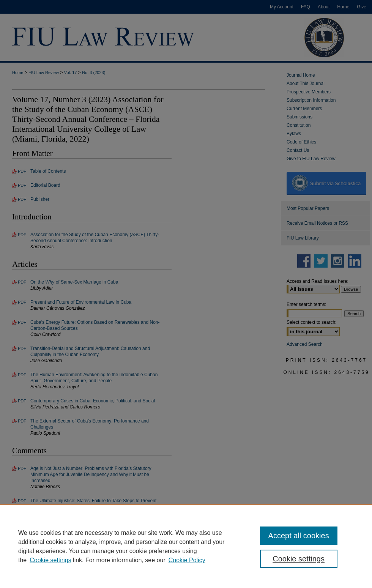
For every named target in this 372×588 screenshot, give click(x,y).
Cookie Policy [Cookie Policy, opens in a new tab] (187, 560)
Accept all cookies (299, 536)
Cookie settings (50, 560)
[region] (186, 546)
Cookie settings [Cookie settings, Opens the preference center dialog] (299, 559)
